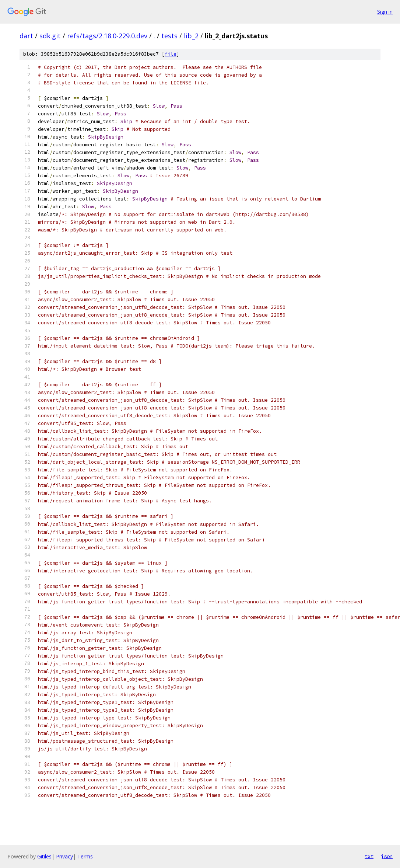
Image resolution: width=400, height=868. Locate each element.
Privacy (64, 856)
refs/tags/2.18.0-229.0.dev (107, 36)
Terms (85, 856)
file (171, 54)
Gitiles (44, 856)
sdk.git (50, 36)
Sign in (385, 12)
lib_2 (191, 36)
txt (369, 856)
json (387, 856)
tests (169, 36)
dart (26, 36)
